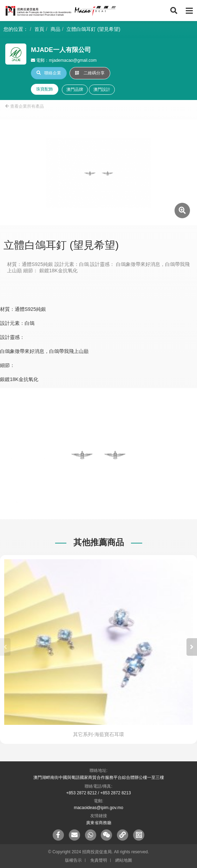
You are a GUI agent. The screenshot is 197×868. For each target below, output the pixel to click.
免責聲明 (99, 860)
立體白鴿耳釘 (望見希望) (93, 29)
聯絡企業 (49, 73)
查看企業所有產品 (25, 106)
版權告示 (73, 860)
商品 (55, 29)
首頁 (39, 29)
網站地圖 (124, 860)
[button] (192, 647)
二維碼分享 (90, 73)
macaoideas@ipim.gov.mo (98, 808)
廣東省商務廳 (99, 823)
